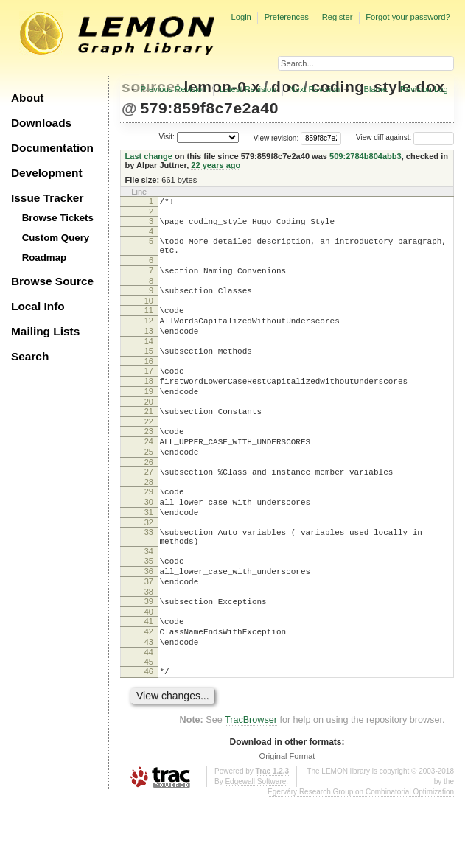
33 (149, 581)
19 (149, 420)
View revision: (276, 137)
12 (149, 338)
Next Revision (314, 89)
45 (149, 730)
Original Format (287, 827)
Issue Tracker (47, 198)
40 (149, 673)
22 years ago (216, 165)
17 (149, 395)
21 (149, 442)
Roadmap (45, 258)
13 (149, 351)
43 (149, 708)
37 (149, 639)
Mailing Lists (45, 331)
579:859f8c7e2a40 (209, 108)
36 (149, 626)
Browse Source (52, 281)
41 (149, 683)
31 (149, 559)
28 (149, 524)
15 (149, 373)
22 (149, 455)
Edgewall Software (255, 852)
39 (149, 661)
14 (149, 363)
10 (149, 316)
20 (149, 433)
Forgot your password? (408, 17)
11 (149, 326)
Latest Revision (248, 89)
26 (149, 502)
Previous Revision (174, 89)
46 (149, 740)
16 (149, 385)
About (27, 98)
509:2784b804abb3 (366, 156)
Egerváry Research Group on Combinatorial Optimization (361, 862)
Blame (375, 89)
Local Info (38, 306)
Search (30, 356)
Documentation (52, 148)
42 (149, 696)
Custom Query (56, 238)
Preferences (287, 17)
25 (149, 489)
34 (149, 604)
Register (338, 17)
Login (241, 17)
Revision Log (424, 89)
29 (149, 533)
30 (149, 546)
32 (149, 571)
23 (149, 464)
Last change (149, 156)
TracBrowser (251, 791)
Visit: (167, 137)
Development (47, 173)
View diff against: (405, 137)
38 (149, 651)
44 (149, 721)
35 (149, 614)
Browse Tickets (58, 218)
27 (149, 511)
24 (149, 477)
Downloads (41, 123)
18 (149, 407)
